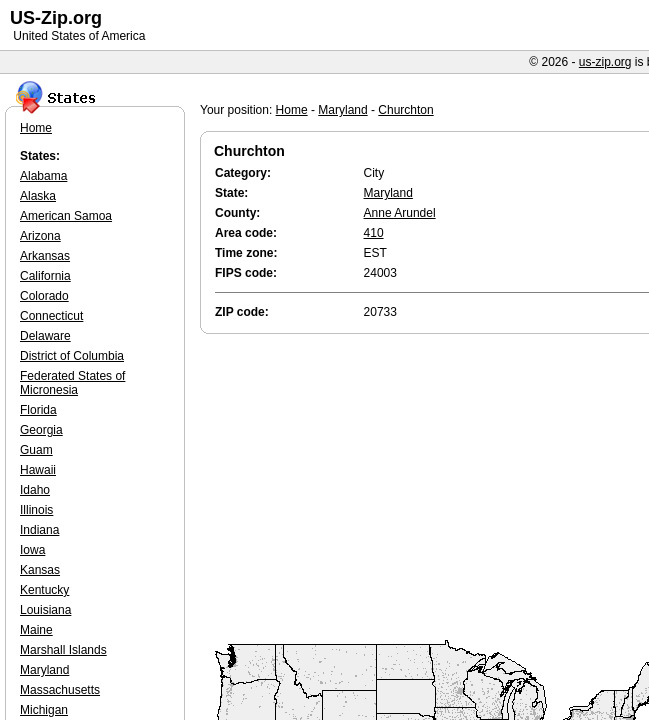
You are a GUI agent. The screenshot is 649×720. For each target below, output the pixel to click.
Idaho (35, 490)
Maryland (342, 110)
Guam (36, 450)
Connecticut (51, 316)
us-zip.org (605, 62)
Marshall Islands (63, 650)
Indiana (39, 530)
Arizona (40, 236)
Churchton (405, 110)
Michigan (44, 710)
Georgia (41, 430)
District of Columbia (72, 356)
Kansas (40, 570)
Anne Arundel (400, 213)
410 (374, 233)
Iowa (32, 550)
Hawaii (38, 470)
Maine (36, 630)
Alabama (43, 176)
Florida (38, 410)
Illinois (36, 510)
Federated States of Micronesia (72, 383)
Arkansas (45, 256)
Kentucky (44, 590)
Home (292, 110)
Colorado (44, 296)
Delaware (45, 336)
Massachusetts (60, 690)
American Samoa (66, 216)
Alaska (38, 196)
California (45, 276)
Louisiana (45, 610)
